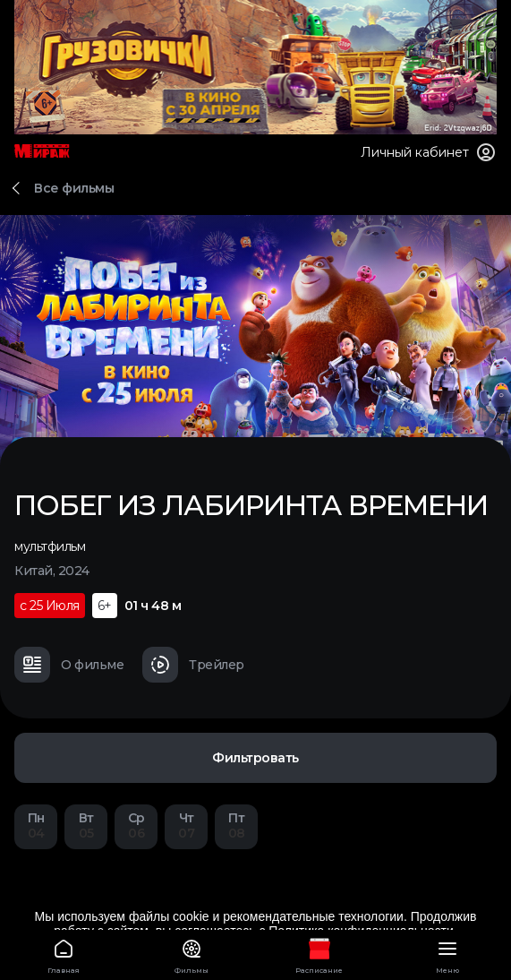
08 (236, 825)
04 (36, 825)
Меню (447, 954)
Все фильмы (74, 188)
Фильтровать (255, 758)
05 (86, 825)
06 (136, 825)
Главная (64, 954)
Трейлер (193, 665)
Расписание (320, 954)
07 (186, 825)
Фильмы (192, 954)
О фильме (69, 665)
